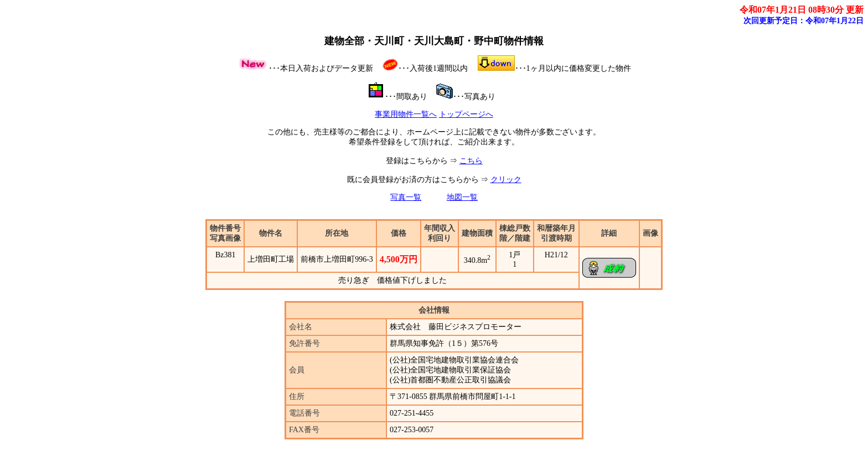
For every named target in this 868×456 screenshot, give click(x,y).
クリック (506, 180)
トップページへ (466, 114)
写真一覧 (406, 197)
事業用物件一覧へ (406, 114)
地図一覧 (462, 197)
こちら (471, 161)
